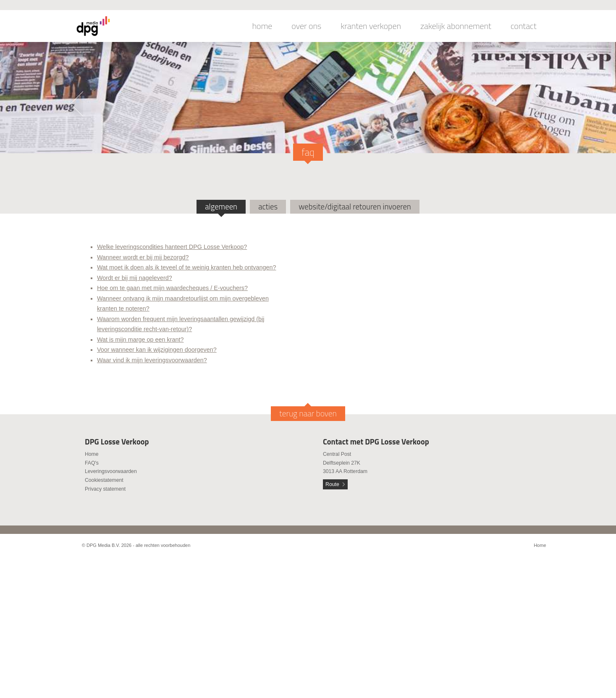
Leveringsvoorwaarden (111, 471)
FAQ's (92, 463)
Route (332, 484)
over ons (306, 26)
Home (92, 454)
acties (268, 207)
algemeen (221, 207)
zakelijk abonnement (456, 26)
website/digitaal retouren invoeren (355, 207)
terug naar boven (308, 413)
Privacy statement (105, 489)
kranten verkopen (371, 26)
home (262, 26)
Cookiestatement (104, 480)
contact (524, 26)
